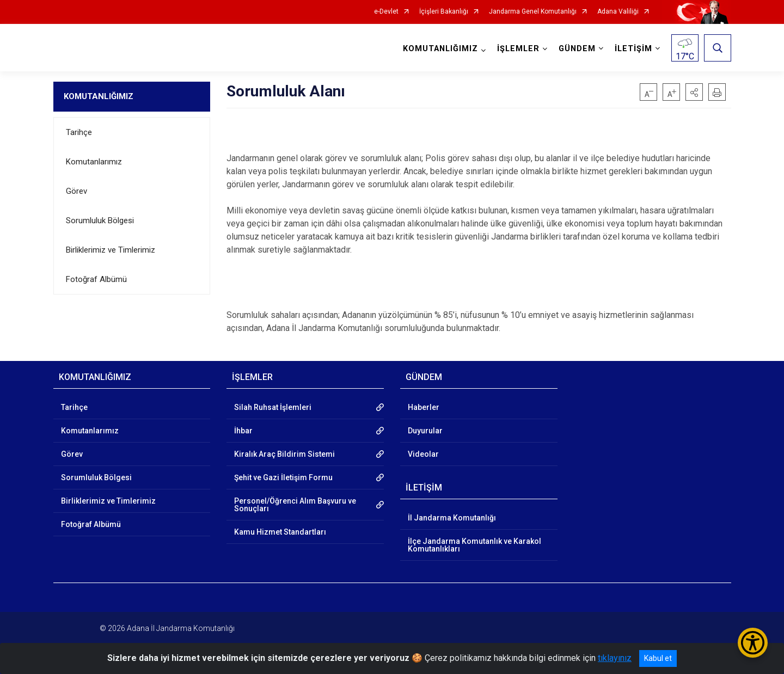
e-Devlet (386, 12)
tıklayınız (615, 658)
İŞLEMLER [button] (518, 49)
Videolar (423, 454)
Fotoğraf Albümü (96, 279)
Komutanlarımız (94, 162)
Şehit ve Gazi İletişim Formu (283, 477)
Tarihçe (79, 132)
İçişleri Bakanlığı (444, 12)
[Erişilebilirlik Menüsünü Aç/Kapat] (753, 643)
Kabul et (658, 658)
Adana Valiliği (618, 12)
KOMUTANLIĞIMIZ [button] (440, 49)
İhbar (243, 431)
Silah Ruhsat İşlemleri (273, 407)
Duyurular (425, 431)
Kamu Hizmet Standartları (280, 532)
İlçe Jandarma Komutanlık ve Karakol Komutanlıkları (474, 545)
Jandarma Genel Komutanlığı (533, 12)
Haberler (424, 407)
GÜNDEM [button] (577, 49)
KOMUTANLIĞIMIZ (99, 96)
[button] (694, 92)
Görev (76, 191)
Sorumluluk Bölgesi (100, 220)
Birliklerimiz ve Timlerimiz (111, 250)
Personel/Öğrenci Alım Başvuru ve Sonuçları (295, 505)
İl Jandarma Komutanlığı (452, 518)
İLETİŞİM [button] (633, 49)
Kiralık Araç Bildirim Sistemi (284, 454)
